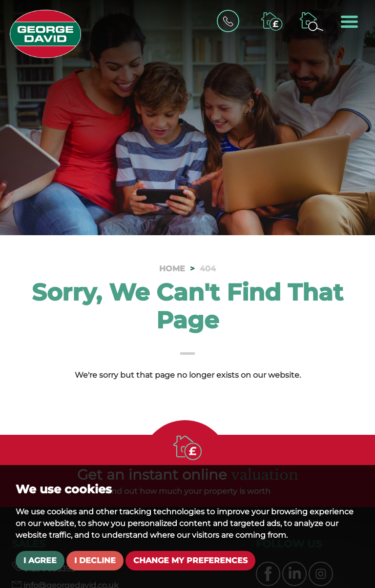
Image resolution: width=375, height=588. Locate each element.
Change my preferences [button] (190, 560)
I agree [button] (40, 560)
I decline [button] (95, 560)
